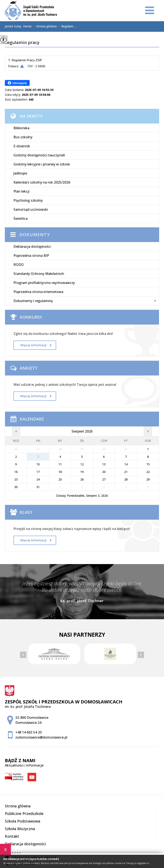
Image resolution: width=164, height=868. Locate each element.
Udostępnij (17, 83)
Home (27, 26)
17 (38, 472)
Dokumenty (35, 235)
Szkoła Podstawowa (22, 821)
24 (38, 479)
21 (126, 472)
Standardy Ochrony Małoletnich (39, 274)
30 (16, 487)
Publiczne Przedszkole (24, 813)
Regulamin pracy (22, 43)
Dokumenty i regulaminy (33, 301)
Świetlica (20, 218)
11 (60, 464)
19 (82, 472)
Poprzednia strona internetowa (38, 292)
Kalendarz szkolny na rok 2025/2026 (42, 182)
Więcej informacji (36, 345)
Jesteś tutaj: (14, 26)
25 (60, 479)
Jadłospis (20, 173)
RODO (19, 265)
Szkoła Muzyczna (20, 829)
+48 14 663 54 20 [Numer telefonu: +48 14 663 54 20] (28, 732)
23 (16, 479)
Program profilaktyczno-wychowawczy (44, 283)
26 (82, 479)
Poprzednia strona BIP (31, 256)
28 (126, 479)
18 (60, 472)
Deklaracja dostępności (32, 246)
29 (148, 479)
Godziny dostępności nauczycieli (39, 155)
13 (104, 464)
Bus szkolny (23, 137)
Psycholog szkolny (28, 200)
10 (38, 464)
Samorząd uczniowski (31, 209)
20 (104, 472)
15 (148, 464)
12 (82, 464)
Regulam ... (66, 27)
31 (38, 487)
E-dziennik (22, 146)
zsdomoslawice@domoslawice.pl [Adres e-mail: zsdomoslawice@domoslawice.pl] (41, 737)
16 (16, 472)
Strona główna (44, 27)
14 (126, 464)
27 (104, 479)
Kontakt (12, 836)
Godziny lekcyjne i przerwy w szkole (42, 164)
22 (148, 472)
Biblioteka (21, 128)
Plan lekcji (21, 191)
